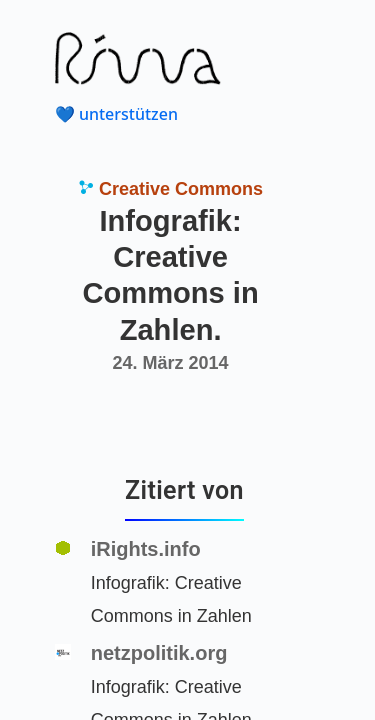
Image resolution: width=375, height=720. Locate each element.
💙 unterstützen (116, 114)
